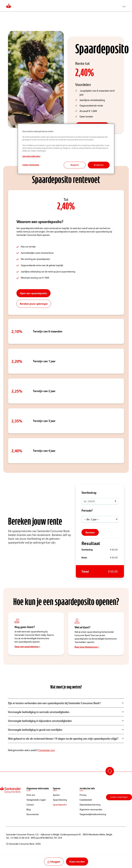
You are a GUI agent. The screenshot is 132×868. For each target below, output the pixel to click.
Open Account (110, 772)
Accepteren (99, 165)
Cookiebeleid (86, 800)
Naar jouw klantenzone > (87, 647)
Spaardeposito (60, 805)
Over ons (31, 795)
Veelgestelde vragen (36, 800)
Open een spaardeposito (33, 293)
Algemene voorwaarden (91, 809)
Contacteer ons (46, 750)
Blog (29, 809)
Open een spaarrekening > (27, 646)
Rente (84, 557)
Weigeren (75, 165)
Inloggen (55, 861)
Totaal (85, 571)
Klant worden (77, 861)
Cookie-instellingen (119, 797)
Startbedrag (87, 549)
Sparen (56, 795)
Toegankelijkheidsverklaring (93, 814)
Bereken (90, 532)
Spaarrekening (60, 800)
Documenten (33, 814)
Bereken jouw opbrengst (34, 304)
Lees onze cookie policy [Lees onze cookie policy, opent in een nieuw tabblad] (31, 156)
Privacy (83, 795)
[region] (66, 149)
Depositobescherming (90, 805)
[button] (66, 703)
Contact (30, 805)
